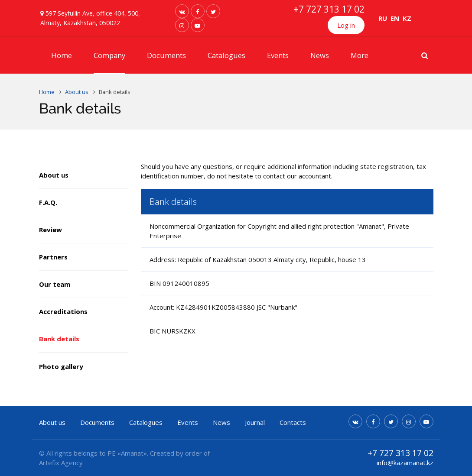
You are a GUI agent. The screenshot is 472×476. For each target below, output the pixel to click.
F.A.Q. (48, 202)
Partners (53, 257)
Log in (346, 25)
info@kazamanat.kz (405, 463)
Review (50, 230)
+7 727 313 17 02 (329, 9)
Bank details (59, 339)
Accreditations (63, 311)
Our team (55, 284)
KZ (407, 18)
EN (395, 18)
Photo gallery (61, 366)
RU (383, 18)
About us (54, 175)
